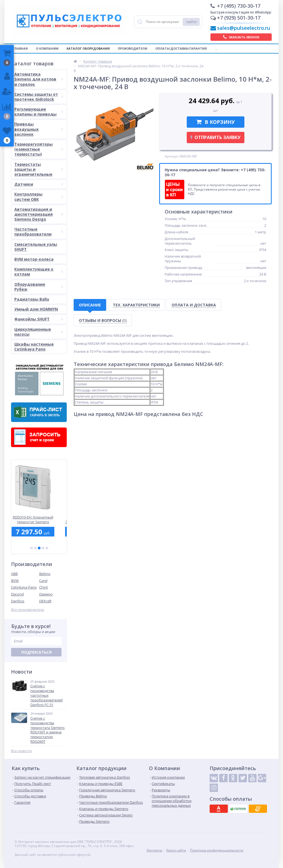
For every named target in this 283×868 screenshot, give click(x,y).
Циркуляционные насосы (39, 332)
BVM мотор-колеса (34, 259)
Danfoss (18, 601)
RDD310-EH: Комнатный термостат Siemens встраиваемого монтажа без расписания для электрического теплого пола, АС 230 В (39, 520)
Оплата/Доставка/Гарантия (181, 48)
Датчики (39, 184)
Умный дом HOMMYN (36, 309)
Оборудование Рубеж (39, 287)
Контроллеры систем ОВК (39, 197)
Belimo (45, 574)
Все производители (28, 610)
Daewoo (46, 594)
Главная (20, 48)
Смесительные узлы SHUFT (36, 247)
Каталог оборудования (88, 48)
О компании (47, 48)
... (216, 48)
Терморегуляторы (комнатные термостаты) (39, 149)
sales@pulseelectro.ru (244, 28)
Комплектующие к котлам (39, 272)
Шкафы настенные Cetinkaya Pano (34, 347)
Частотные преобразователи (39, 232)
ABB (14, 574)
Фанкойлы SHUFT (39, 319)
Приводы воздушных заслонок (39, 129)
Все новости (21, 751)
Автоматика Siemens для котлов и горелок (39, 79)
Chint (44, 587)
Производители (133, 48)
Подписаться (36, 652)
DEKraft (45, 601)
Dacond (17, 594)
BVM (15, 581)
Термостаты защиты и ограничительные (39, 169)
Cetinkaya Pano (24, 587)
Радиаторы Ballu (32, 299)
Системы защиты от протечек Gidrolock (39, 97)
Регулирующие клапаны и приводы (39, 112)
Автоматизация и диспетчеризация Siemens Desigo (39, 214)
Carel (43, 581)
